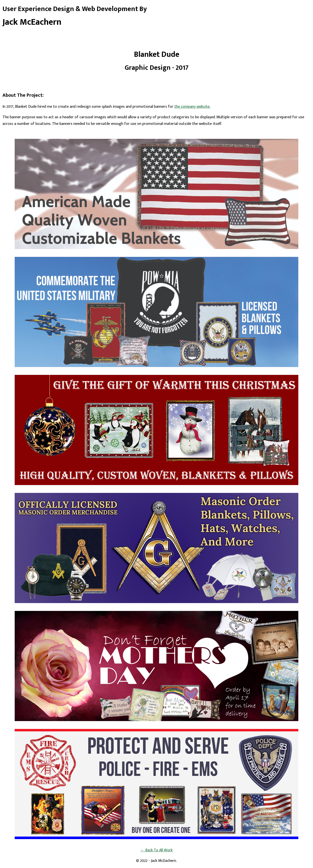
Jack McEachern (32, 22)
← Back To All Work (156, 850)
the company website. (192, 107)
